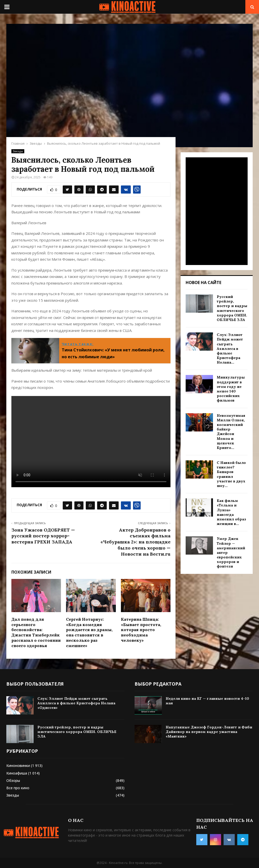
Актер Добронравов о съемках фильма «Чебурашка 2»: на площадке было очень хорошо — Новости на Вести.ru (135, 542)
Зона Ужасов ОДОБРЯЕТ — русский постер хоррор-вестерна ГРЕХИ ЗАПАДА (43, 536)
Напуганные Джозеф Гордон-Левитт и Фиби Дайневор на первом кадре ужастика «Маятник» (209, 732)
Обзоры (13, 780)
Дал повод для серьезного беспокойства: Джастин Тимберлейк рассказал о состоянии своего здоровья (36, 632)
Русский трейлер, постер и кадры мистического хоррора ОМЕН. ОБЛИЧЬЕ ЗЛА (232, 308)
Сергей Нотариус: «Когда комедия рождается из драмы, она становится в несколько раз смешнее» (89, 632)
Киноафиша (17, 773)
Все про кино (18, 788)
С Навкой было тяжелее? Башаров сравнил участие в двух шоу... (231, 474)
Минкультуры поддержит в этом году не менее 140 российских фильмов (231, 389)
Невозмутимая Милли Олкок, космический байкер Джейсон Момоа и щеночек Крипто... (231, 432)
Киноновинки (18, 766)
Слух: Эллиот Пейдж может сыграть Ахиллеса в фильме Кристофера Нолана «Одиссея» (76, 703)
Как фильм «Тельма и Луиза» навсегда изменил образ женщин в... (231, 512)
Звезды (18, 151)
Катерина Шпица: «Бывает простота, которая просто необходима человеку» (141, 630)
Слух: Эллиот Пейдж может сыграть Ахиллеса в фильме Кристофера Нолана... (230, 348)
